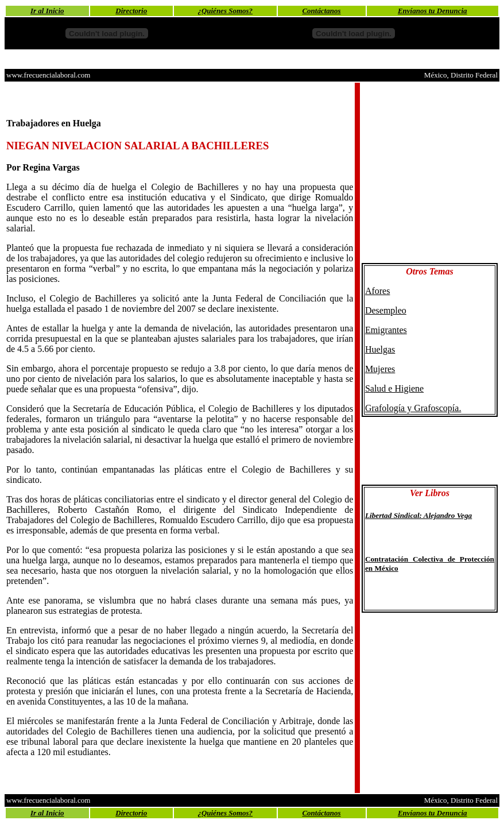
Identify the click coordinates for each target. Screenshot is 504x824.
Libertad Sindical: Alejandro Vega (418, 515)
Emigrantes (386, 330)
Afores (378, 291)
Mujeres (380, 369)
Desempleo (386, 310)
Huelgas (380, 349)
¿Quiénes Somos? (225, 11)
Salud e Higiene (394, 388)
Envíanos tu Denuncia (433, 11)
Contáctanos (321, 11)
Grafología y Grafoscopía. (413, 408)
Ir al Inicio (47, 11)
